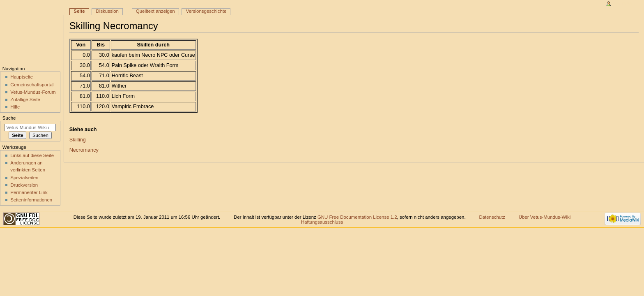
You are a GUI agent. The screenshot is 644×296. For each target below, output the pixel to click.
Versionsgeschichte (206, 11)
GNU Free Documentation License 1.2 (357, 217)
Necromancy (84, 150)
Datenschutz (492, 217)
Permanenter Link (29, 192)
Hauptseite (22, 77)
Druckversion (24, 185)
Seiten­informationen (31, 200)
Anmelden (624, 3)
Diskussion (107, 11)
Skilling (78, 140)
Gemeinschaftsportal (32, 85)
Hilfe (15, 107)
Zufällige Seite (25, 99)
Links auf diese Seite (32, 155)
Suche (9, 118)
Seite (79, 11)
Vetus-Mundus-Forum (33, 92)
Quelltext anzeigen (155, 11)
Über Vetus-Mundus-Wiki (545, 217)
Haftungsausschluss (322, 222)
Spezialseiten (24, 178)
